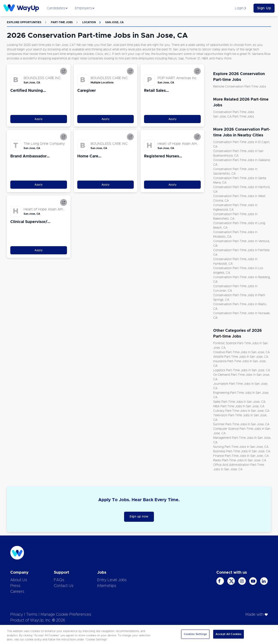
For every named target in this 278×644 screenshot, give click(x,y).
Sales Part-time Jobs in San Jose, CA (239, 402)
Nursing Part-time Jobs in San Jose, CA (241, 447)
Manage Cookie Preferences (66, 615)
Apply (39, 119)
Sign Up (264, 8)
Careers (17, 592)
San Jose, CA (114, 22)
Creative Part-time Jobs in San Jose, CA (242, 352)
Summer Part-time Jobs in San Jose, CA (241, 424)
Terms (32, 615)
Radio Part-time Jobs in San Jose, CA (240, 460)
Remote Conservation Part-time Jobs (240, 87)
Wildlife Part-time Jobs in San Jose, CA (241, 357)
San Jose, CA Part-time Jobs (234, 117)
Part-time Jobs (62, 22)
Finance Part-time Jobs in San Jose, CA (241, 456)
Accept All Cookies (229, 634)
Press (15, 586)
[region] (139, 634)
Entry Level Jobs (112, 580)
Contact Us (64, 586)
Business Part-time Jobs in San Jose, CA (242, 451)
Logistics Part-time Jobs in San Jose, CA (242, 370)
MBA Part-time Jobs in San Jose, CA (239, 406)
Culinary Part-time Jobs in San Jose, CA (241, 411)
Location (89, 22)
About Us (19, 580)
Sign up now (139, 517)
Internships (107, 586)
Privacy (17, 615)
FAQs (59, 580)
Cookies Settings (195, 634)
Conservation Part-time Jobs (234, 112)
